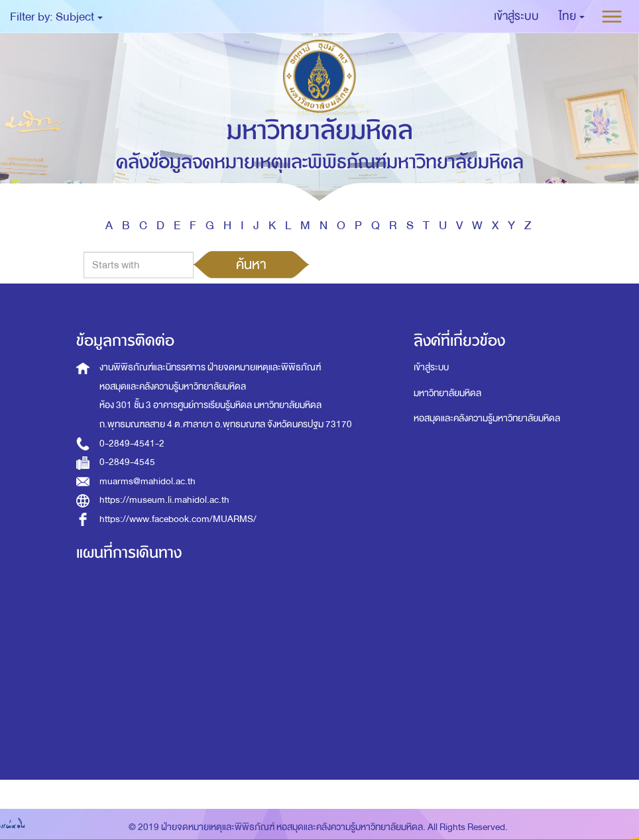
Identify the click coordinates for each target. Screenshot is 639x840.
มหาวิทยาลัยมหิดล (447, 393)
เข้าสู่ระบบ (431, 367)
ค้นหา (251, 264)
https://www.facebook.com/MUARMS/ (178, 519)
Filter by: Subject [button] (56, 17)
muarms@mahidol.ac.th (147, 481)
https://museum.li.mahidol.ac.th (164, 500)
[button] (572, 17)
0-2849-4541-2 (132, 444)
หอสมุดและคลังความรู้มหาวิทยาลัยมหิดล (487, 418)
